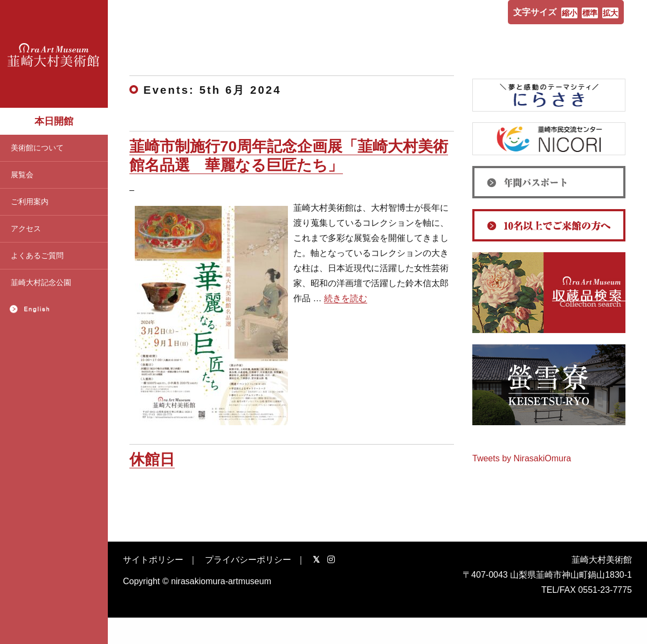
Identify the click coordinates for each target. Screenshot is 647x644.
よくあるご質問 (37, 255)
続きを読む (346, 298)
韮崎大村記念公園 (41, 282)
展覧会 (22, 175)
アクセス (26, 228)
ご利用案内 (30, 202)
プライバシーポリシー (248, 560)
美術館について (37, 148)
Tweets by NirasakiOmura (522, 458)
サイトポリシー (153, 560)
